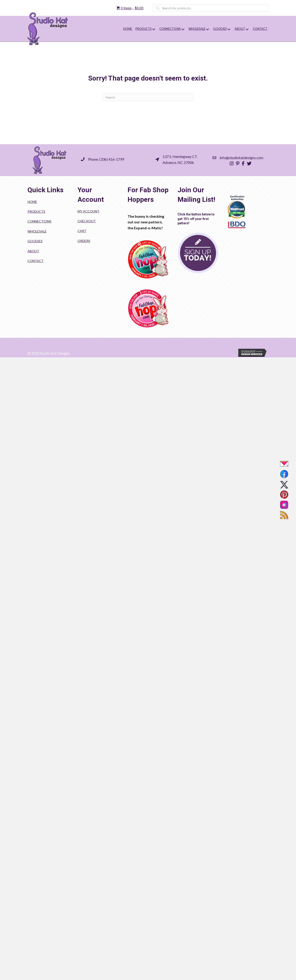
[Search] (148, 97)
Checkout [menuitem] (87, 221)
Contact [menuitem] (36, 261)
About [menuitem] (33, 251)
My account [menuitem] (88, 211)
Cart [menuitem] (82, 231)
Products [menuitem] (36, 211)
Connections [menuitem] (39, 221)
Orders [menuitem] (84, 241)
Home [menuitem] (32, 202)
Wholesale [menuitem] (37, 231)
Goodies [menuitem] (35, 241)
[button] (154, 29)
